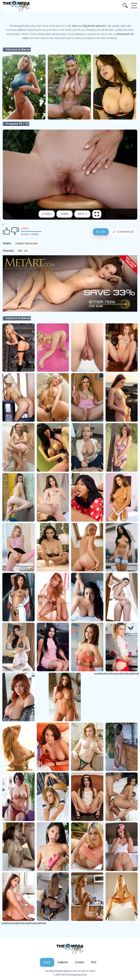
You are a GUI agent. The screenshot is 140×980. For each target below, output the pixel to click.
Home (65, 214)
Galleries (63, 962)
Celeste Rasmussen (27, 243)
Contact (79, 962)
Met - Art (23, 251)
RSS (94, 962)
